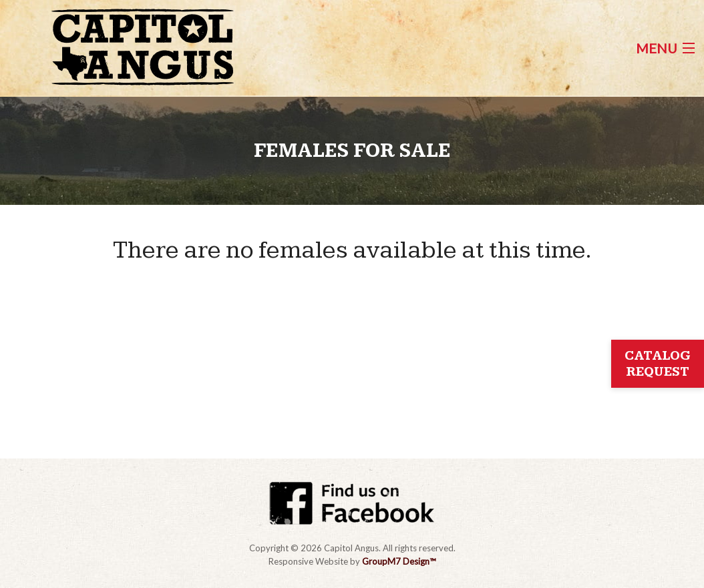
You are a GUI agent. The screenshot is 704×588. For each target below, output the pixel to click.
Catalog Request (658, 364)
